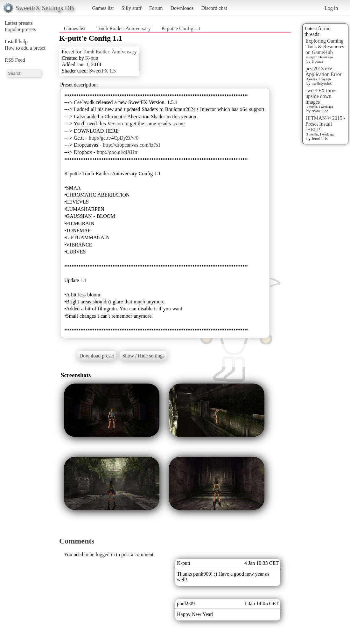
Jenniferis (320, 138)
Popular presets (20, 29)
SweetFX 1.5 (102, 71)
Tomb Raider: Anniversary (123, 28)
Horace (318, 61)
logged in (105, 554)
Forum (156, 8)
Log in (331, 8)
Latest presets (19, 23)
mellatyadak (322, 83)
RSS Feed (15, 60)
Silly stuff (132, 8)
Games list (103, 8)
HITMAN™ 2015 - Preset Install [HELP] (325, 124)
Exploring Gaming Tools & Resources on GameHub (325, 47)
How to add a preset (25, 48)
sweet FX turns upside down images (321, 96)
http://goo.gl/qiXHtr (117, 152)
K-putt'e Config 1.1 (181, 28)
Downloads (182, 8)
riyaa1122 (320, 111)
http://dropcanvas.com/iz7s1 (132, 145)
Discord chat (214, 8)
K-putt (92, 58)
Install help (16, 42)
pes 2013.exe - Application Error (323, 71)
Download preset (97, 356)
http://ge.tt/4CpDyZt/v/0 (114, 138)
